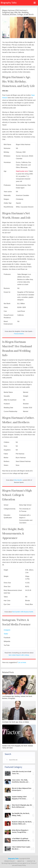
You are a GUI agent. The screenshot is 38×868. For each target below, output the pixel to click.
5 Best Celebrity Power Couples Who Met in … (21, 848)
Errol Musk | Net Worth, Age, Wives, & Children (16, 722)
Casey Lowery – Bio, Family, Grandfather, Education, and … (21, 781)
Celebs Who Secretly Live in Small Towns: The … (21, 773)
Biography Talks (9, 3)
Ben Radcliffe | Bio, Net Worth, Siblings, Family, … (21, 814)
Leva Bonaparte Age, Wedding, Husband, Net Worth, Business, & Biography (17, 697)
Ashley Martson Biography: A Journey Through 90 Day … (20, 831)
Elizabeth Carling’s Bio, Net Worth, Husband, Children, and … (22, 823)
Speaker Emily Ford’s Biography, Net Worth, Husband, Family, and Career (18, 747)
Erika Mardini (18, 480)
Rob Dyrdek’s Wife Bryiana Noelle (23, 612)
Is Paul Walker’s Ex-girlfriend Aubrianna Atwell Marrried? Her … (21, 840)
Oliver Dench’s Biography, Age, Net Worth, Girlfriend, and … (22, 806)
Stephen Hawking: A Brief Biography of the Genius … (20, 798)
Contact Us (31, 861)
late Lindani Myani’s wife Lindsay (19, 655)
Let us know (22, 662)
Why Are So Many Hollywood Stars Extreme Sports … (22, 789)
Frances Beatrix (19, 334)
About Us (21, 861)
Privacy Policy (9, 861)
